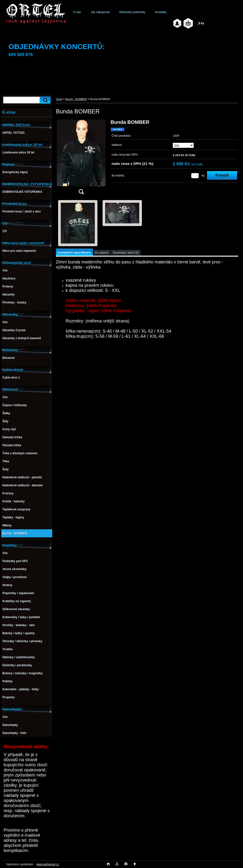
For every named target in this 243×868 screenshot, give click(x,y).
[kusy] (195, 176)
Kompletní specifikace (74, 252)
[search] (44, 100)
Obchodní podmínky (132, 12)
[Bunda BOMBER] (81, 158)
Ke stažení (102, 253)
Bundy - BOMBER (76, 99)
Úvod (59, 99)
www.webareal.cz (48, 864)
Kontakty (161, 12)
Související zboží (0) (126, 253)
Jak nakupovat (100, 12)
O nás (77, 12)
